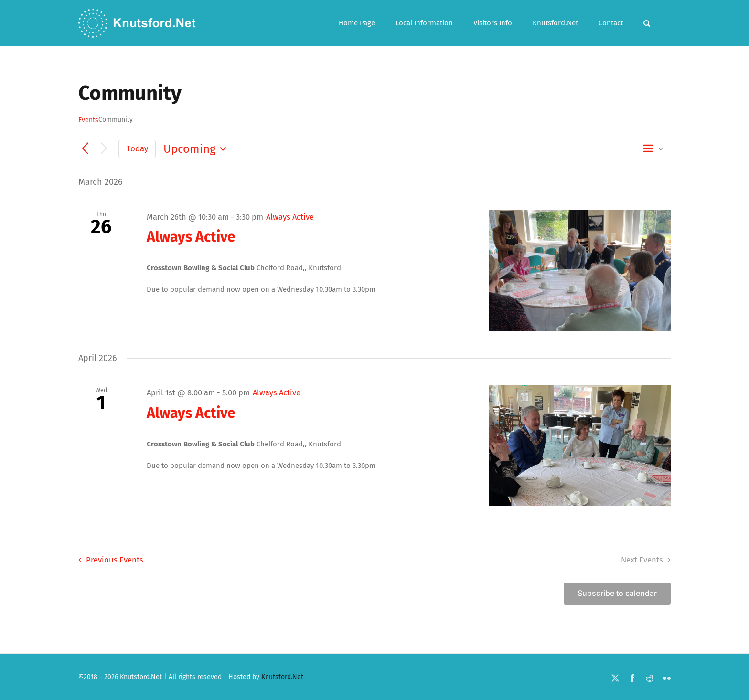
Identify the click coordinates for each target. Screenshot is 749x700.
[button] (647, 23)
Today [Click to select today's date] (137, 148)
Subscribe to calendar (617, 593)
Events (88, 120)
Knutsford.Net (282, 677)
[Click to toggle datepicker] (197, 149)
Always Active (191, 237)
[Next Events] (104, 149)
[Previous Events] (85, 149)
